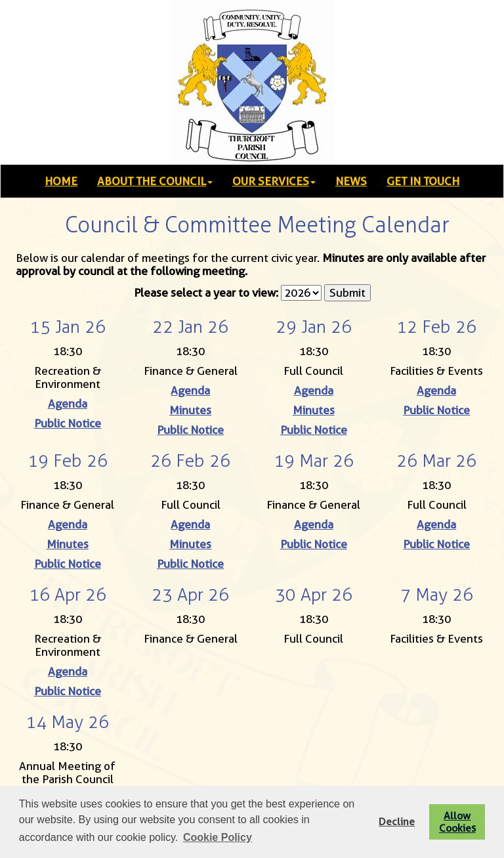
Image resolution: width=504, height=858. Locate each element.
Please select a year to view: (206, 293)
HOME (61, 181)
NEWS (351, 181)
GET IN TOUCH (423, 181)
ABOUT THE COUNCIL (155, 181)
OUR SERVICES (274, 181)
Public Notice (68, 423)
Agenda (68, 404)
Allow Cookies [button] (457, 822)
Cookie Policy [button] (218, 837)
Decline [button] (397, 822)
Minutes (190, 410)
